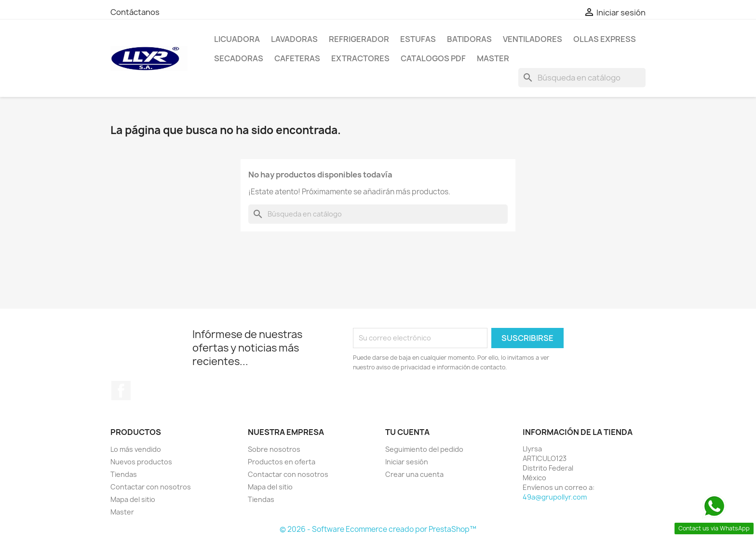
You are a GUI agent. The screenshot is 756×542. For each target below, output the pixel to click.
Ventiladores (533, 39)
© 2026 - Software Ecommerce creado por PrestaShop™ (378, 529)
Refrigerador (359, 39)
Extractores (360, 58)
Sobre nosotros (274, 449)
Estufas (418, 39)
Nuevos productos (141, 462)
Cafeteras (297, 58)
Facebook (121, 391)
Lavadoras (294, 39)
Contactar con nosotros (151, 487)
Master (493, 58)
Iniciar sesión (407, 462)
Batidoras (469, 39)
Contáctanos (135, 12)
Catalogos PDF (433, 58)
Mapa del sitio (133, 499)
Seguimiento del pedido (424, 449)
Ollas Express (605, 39)
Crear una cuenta (414, 474)
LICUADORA (237, 39)
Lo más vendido (136, 449)
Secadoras (239, 58)
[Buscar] (582, 78)
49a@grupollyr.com (555, 497)
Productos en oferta (282, 462)
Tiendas (124, 474)
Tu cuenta (407, 432)
